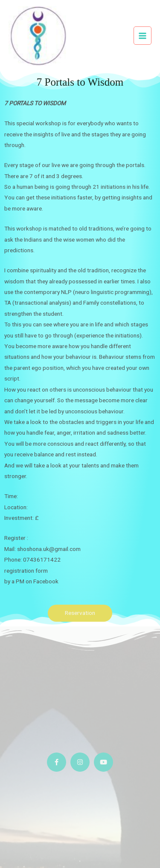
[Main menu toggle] (143, 36)
